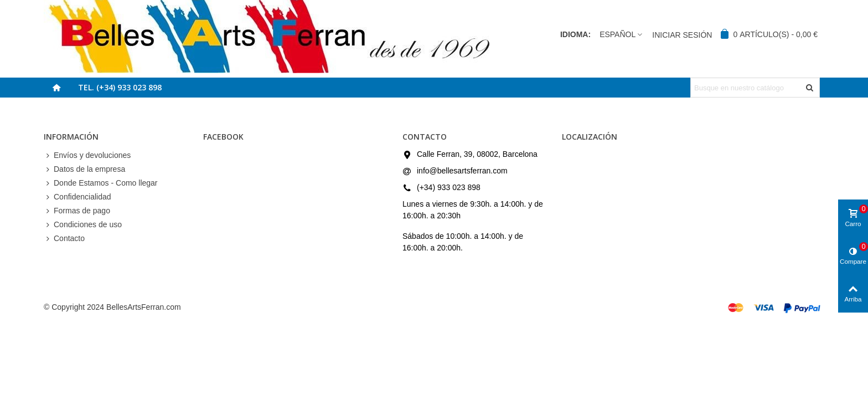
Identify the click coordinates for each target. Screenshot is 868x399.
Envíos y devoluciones (87, 155)
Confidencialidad (77, 197)
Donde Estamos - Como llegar (101, 183)
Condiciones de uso (83, 225)
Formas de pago (77, 211)
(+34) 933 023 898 (449, 187)
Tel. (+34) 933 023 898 (120, 87)
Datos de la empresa (84, 169)
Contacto (64, 239)
